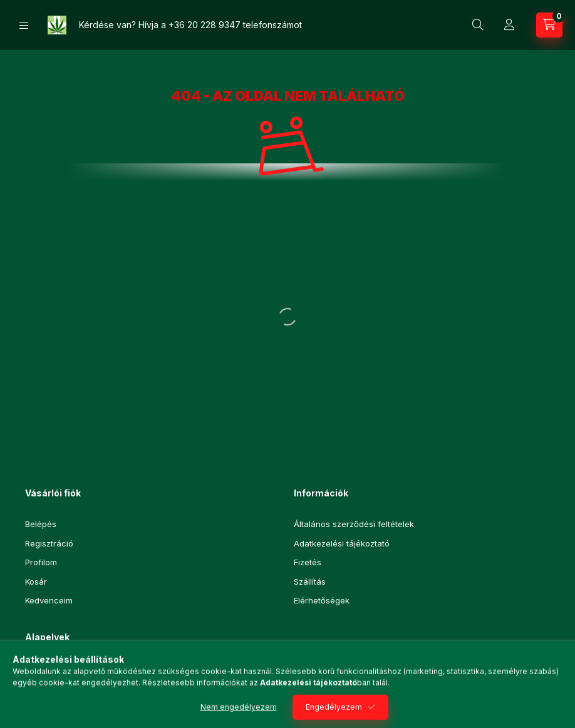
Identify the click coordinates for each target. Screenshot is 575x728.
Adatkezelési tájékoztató (342, 543)
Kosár (36, 582)
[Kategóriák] (24, 25)
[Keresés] (478, 25)
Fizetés (308, 562)
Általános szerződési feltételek (354, 524)
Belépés (41, 524)
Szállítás (310, 582)
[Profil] (509, 25)
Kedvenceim (49, 600)
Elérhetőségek (322, 600)
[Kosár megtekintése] (549, 25)
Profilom (41, 562)
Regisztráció (49, 543)
